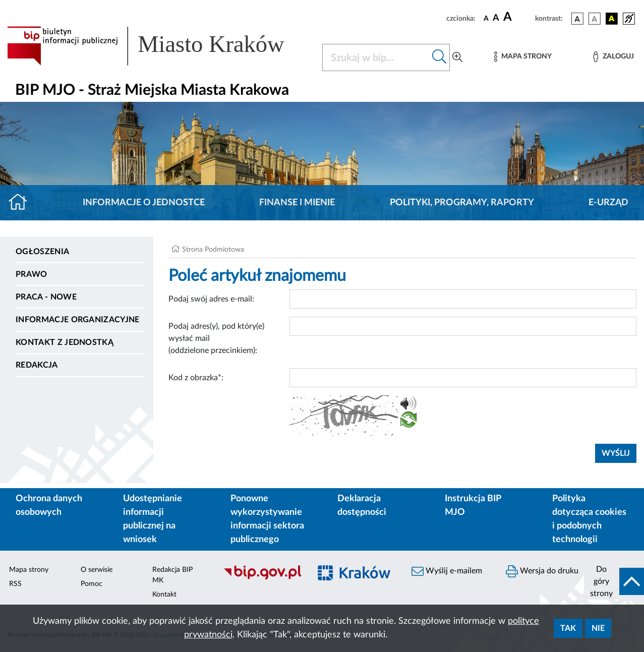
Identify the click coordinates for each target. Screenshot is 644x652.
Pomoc (92, 584)
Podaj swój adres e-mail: (211, 299)
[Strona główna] (22, 203)
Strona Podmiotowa (213, 250)
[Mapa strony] (523, 57)
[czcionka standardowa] (486, 18)
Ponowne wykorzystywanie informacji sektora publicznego (267, 519)
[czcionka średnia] (496, 18)
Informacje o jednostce (144, 203)
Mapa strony (29, 570)
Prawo (32, 274)
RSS (15, 584)
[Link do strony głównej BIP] (159, 46)
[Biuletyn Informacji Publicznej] (262, 578)
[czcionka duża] (518, 17)
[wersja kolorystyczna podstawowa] (577, 19)
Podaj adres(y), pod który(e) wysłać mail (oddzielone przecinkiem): (216, 338)
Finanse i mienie (297, 203)
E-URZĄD (608, 203)
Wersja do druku (542, 571)
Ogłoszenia (42, 252)
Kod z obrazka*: (196, 378)
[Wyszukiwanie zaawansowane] (457, 57)
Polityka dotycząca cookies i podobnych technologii (589, 519)
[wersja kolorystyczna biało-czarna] (595, 19)
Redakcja (37, 365)
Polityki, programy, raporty (462, 203)
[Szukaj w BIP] (376, 57)
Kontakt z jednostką (65, 342)
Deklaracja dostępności (362, 506)
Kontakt (164, 595)
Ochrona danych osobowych (49, 506)
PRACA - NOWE (46, 297)
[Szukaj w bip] (440, 57)
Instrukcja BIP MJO (473, 506)
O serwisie (97, 570)
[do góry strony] (614, 581)
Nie (598, 628)
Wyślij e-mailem (447, 571)
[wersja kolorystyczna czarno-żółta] (612, 19)
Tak (568, 628)
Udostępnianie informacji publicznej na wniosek (153, 519)
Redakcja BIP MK (172, 575)
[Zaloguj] (613, 57)
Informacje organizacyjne (78, 320)
